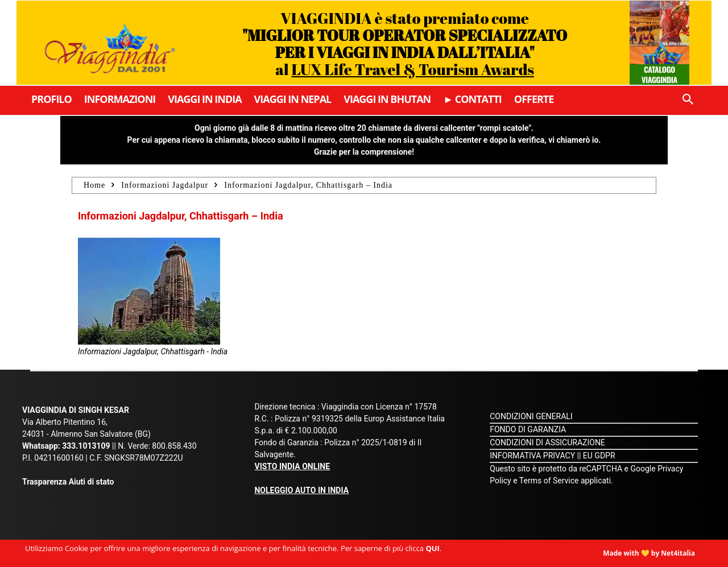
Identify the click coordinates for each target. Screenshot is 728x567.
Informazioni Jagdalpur (165, 185)
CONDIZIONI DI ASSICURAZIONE (547, 442)
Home (94, 185)
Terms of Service (549, 481)
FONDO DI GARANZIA (528, 429)
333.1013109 (86, 446)
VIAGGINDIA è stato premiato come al (405, 44)
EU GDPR (599, 456)
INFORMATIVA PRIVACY (532, 456)
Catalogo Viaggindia (659, 74)
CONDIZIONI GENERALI (531, 416)
